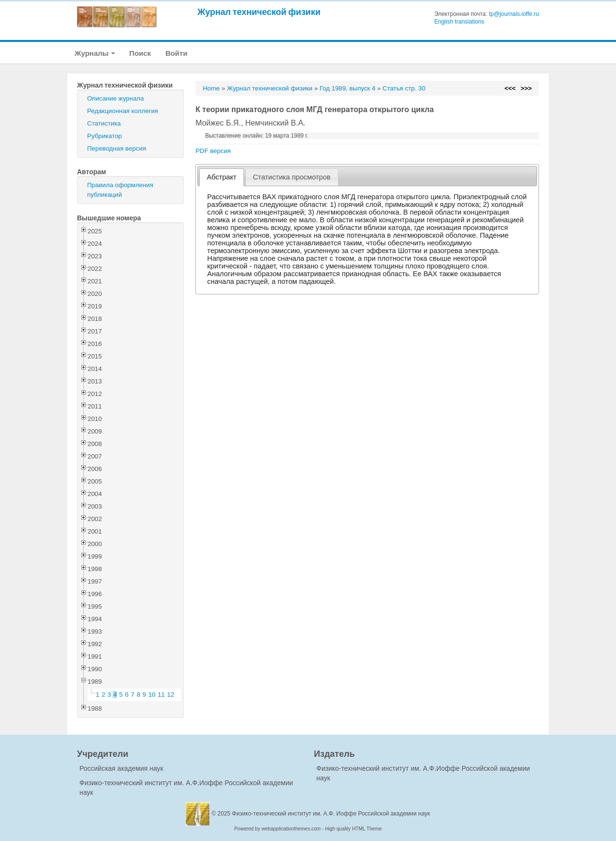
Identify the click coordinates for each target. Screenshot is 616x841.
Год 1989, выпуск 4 (347, 88)
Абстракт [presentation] (222, 177)
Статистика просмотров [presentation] (292, 177)
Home (211, 88)
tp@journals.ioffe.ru (514, 14)
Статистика (104, 123)
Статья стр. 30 (404, 88)
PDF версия (213, 151)
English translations (459, 22)
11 (161, 694)
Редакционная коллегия (123, 111)
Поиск (140, 53)
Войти (177, 53)
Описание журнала (115, 98)
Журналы (95, 53)
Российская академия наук (121, 768)
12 (171, 694)
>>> (526, 88)
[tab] (222, 177)
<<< (510, 88)
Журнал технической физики (259, 12)
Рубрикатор (104, 136)
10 (152, 694)
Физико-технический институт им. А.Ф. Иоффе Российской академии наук (331, 814)
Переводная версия (116, 148)
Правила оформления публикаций (120, 190)
